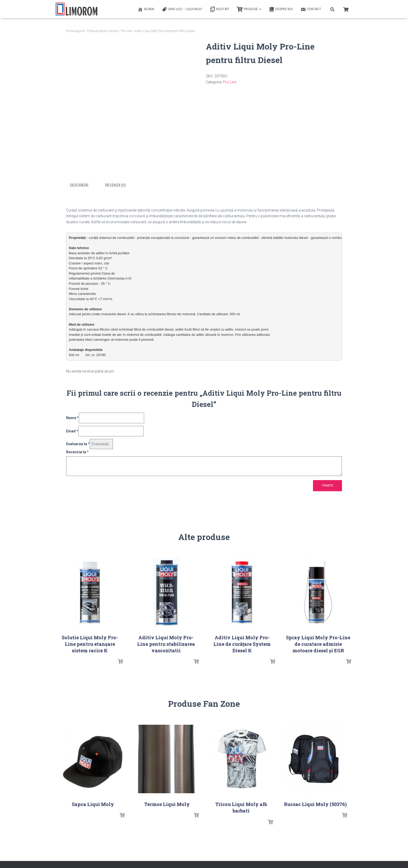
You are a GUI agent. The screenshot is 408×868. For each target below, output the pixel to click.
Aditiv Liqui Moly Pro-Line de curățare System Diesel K (242, 644)
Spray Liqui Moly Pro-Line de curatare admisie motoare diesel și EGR (318, 644)
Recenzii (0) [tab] (115, 185)
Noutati (219, 9)
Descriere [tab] (79, 185)
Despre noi (281, 9)
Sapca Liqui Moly (93, 804)
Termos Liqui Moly (167, 804)
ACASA (146, 9)
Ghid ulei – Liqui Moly (182, 9)
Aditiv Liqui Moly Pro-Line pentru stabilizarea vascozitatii (166, 644)
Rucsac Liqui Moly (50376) (315, 804)
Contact (311, 9)
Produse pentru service (103, 31)
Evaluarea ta (78, 444)
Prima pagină (75, 31)
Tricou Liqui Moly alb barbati (241, 807)
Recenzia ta (77, 452)
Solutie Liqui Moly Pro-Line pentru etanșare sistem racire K (90, 644)
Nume (72, 418)
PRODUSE (249, 9)
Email (72, 431)
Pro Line (126, 31)
